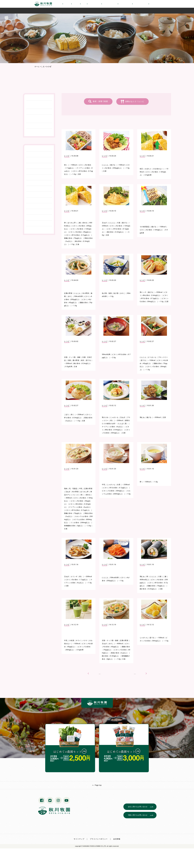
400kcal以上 (144, 580)
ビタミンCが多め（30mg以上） (114, 491)
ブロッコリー (163, 357)
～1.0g (73, 174)
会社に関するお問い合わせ (138, 807)
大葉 (119, 223)
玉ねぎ (104, 223)
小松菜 (72, 641)
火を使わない (158, 169)
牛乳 (81, 489)
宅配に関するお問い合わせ (138, 815)
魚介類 (116, 293)
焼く (66, 165)
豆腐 (69, 360)
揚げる (113, 165)
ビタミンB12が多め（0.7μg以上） (78, 235)
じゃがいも (114, 417)
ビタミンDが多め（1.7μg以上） (77, 580)
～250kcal (80, 415)
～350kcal (159, 292)
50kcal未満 (79, 296)
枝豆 (141, 169)
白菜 (119, 485)
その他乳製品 (145, 227)
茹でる (88, 360)
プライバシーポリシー (99, 839)
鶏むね (142, 417)
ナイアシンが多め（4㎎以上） (113, 427)
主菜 (79, 174)
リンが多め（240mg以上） (81, 523)
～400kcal (68, 498)
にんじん (105, 165)
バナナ (85, 641)
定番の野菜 (68, 293)
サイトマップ (79, 839)
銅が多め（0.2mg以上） (116, 232)
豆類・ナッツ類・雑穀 (72, 357)
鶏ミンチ (143, 292)
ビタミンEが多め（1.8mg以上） (152, 230)
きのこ (70, 296)
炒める (85, 223)
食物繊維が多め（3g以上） (74, 526)
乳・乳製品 (73, 489)
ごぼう (67, 415)
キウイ (78, 641)
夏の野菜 (76, 360)
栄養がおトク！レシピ (135, 101)
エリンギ (74, 577)
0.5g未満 (148, 175)
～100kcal (147, 482)
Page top (98, 785)
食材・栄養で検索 (100, 101)
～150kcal (73, 165)
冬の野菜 (86, 293)
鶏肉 (66, 489)
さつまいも (152, 357)
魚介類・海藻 (107, 293)
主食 (78, 244)
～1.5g (127, 168)
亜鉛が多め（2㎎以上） (120, 653)
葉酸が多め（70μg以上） (73, 238)
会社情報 (117, 839)
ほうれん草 (72, 223)
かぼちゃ (148, 169)
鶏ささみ (105, 417)
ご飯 (79, 223)
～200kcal (68, 363)
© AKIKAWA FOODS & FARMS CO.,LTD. (94, 846)
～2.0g (113, 358)
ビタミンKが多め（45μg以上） (81, 232)
